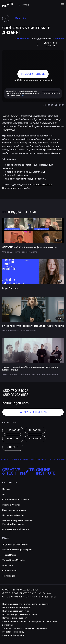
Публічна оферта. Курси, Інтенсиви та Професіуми (26, 604)
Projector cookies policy (13, 632)
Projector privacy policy (13, 635)
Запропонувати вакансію (14, 510)
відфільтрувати (50, 93)
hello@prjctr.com (15, 403)
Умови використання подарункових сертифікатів (25, 628)
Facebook (35, 439)
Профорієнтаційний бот (13, 515)
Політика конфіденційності (15, 618)
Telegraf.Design (9, 555)
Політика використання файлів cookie (20, 614)
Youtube (13, 439)
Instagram (13, 430)
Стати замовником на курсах (16, 500)
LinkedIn (13, 447)
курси (7, 459)
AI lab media (8, 565)
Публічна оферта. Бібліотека (15, 611)
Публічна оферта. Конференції (16, 607)
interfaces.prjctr (9, 571)
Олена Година (10, 116)
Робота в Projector (11, 505)
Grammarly (58, 39)
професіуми (22, 459)
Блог (5, 494)
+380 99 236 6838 (15, 395)
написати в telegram (33, 412)
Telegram (35, 430)
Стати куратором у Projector (16, 529)
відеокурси (41, 459)
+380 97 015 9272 (15, 391)
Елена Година (22, 39)
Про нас (6, 489)
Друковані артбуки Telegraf (15, 544)
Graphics (21, 18)
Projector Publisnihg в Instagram (17, 550)
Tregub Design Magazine (14, 560)
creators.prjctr (9, 576)
